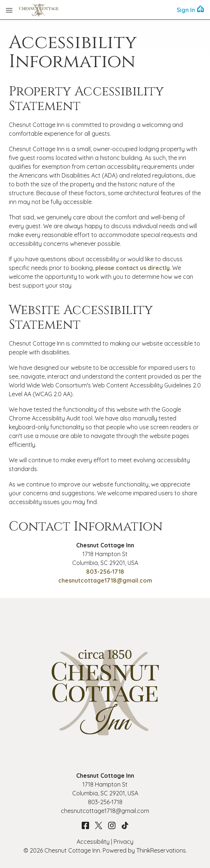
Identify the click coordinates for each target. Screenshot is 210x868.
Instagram (112, 825)
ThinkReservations (161, 850)
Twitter (99, 825)
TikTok (125, 825)
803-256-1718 (105, 572)
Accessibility (93, 842)
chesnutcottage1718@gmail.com (105, 580)
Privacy (124, 842)
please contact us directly (132, 268)
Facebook (85, 825)
